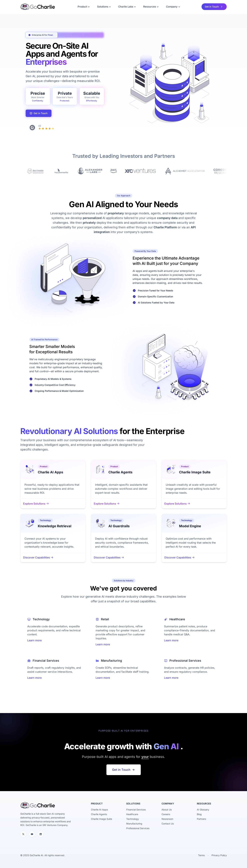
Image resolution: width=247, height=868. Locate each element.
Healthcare (132, 814)
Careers (166, 814)
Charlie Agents (99, 814)
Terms (201, 855)
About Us (167, 810)
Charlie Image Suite (102, 819)
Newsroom (167, 819)
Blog (199, 814)
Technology (133, 819)
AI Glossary (203, 810)
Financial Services (136, 810)
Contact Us (168, 824)
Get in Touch (39, 113)
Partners (201, 819)
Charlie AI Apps (99, 810)
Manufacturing (134, 824)
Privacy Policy (219, 855)
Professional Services (138, 828)
